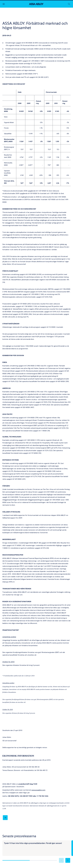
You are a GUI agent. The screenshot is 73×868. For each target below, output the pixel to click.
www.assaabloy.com (38, 790)
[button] (68, 860)
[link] (5, 818)
